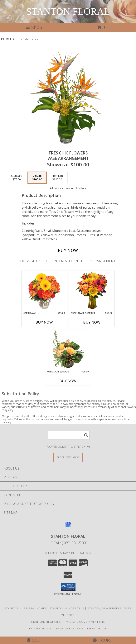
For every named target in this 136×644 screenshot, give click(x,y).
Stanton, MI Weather (47, 622)
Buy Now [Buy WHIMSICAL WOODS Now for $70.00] (68, 381)
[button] (68, 587)
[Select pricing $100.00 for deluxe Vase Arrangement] (37, 178)
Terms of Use (97, 628)
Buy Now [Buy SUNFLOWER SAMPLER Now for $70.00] (92, 322)
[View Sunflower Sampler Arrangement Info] (92, 291)
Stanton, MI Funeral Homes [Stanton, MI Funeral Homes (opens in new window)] (26, 608)
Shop (34, 27)
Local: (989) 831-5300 (68, 543)
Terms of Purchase (69, 628)
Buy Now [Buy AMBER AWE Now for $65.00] (44, 322)
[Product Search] (69, 435)
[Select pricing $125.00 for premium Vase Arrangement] (57, 178)
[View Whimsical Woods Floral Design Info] (68, 350)
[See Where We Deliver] (68, 457)
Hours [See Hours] (102, 640)
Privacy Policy (40, 628)
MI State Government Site (85, 622)
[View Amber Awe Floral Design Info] (44, 291)
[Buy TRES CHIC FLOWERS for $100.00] (68, 250)
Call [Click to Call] (34, 640)
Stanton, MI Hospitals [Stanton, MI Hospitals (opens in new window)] (67, 608)
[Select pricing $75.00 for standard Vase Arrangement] (17, 178)
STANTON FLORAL (68, 11)
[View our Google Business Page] (68, 526)
